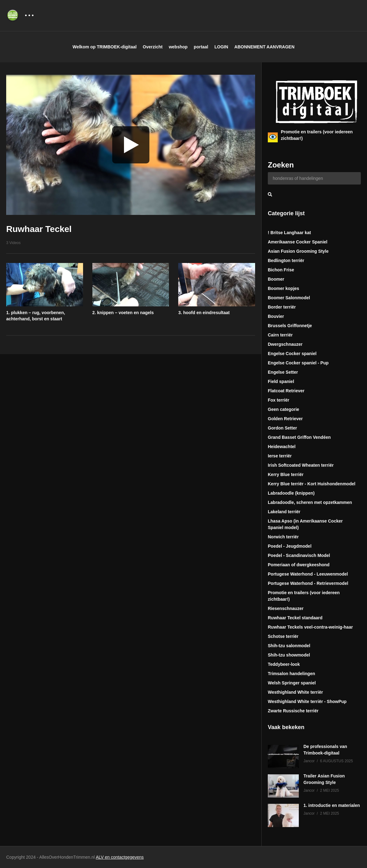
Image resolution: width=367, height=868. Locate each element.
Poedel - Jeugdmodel (290, 546)
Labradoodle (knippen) (291, 493)
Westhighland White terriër (295, 692)
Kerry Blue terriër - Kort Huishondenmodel (312, 484)
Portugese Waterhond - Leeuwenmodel (308, 574)
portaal (201, 47)
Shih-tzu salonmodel (289, 646)
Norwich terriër (283, 537)
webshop (178, 47)
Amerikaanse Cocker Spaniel (298, 242)
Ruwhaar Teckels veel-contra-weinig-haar (310, 627)
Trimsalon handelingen (291, 674)
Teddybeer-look (284, 664)
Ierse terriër (280, 456)
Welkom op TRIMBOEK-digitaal (105, 47)
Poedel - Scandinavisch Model (299, 555)
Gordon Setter (282, 428)
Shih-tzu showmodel (289, 655)
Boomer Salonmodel (289, 298)
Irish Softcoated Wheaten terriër (301, 465)
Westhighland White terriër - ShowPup (307, 701)
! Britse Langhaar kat (289, 233)
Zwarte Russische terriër (293, 711)
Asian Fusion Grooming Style (298, 251)
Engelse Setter (283, 372)
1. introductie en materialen (332, 805)
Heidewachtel (282, 447)
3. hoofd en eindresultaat (204, 313)
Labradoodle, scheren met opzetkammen (310, 502)
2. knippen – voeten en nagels (123, 313)
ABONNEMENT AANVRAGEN (264, 47)
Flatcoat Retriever (286, 391)
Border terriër (282, 307)
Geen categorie (283, 409)
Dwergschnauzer (285, 344)
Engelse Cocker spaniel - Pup (298, 363)
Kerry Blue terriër (286, 474)
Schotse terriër (283, 636)
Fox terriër (279, 400)
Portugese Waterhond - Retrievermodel (308, 583)
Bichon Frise (281, 270)
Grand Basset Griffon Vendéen (299, 437)
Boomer (276, 279)
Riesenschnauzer (286, 608)
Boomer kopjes (283, 288)
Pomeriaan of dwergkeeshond (299, 565)
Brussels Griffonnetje (290, 326)
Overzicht (153, 47)
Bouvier (276, 316)
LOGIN (221, 47)
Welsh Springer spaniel (292, 683)
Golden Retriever (285, 419)
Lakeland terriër (284, 512)
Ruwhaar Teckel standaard (295, 618)
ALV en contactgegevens (120, 857)
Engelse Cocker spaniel (292, 354)
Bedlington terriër (286, 260)
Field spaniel (281, 381)
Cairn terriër (280, 335)
